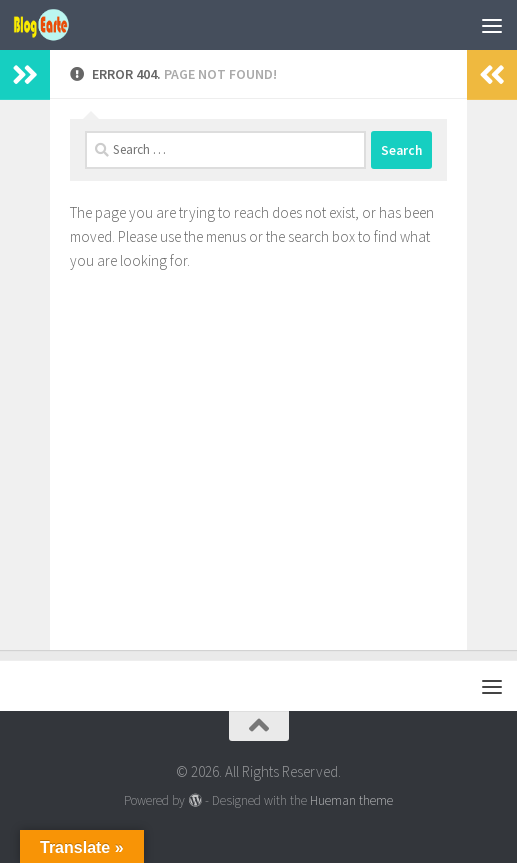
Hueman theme (351, 800)
